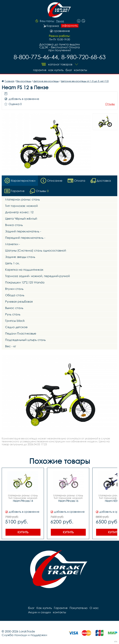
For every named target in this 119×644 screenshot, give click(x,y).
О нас (94, 608)
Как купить (56, 70)
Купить (23, 532)
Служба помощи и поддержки (24, 635)
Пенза (60, 21)
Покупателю (79, 608)
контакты (81, 70)
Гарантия (40, 70)
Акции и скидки (39, 612)
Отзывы (110, 104)
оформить (70, 26)
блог (69, 70)
